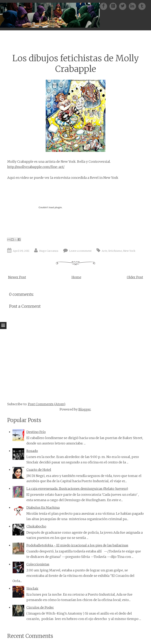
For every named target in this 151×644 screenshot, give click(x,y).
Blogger (85, 409)
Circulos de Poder (40, 607)
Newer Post (17, 277)
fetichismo (115, 251)
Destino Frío (36, 432)
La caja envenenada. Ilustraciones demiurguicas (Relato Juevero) (77, 489)
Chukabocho (36, 526)
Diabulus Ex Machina (43, 508)
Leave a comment (80, 251)
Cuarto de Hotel (39, 470)
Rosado (32, 451)
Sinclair (32, 588)
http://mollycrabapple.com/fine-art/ (36, 167)
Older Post (135, 277)
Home (76, 277)
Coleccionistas (38, 564)
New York (129, 251)
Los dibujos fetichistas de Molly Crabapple (76, 64)
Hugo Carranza (49, 251)
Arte (104, 251)
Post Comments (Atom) (47, 404)
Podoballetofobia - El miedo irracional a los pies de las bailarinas (77, 545)
